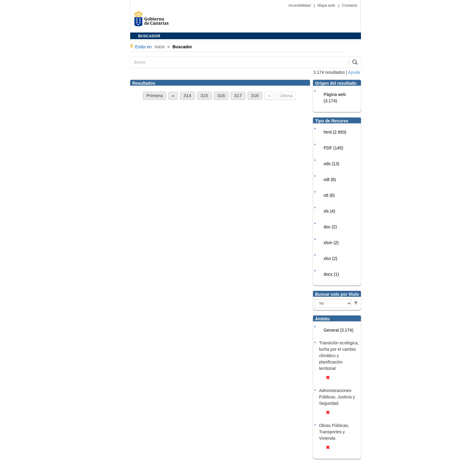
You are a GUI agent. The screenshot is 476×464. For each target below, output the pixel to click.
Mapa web (327, 5)
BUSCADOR (149, 36)
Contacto (350, 5)
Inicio (160, 47)
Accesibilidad (300, 5)
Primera (155, 96)
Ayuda (354, 72)
